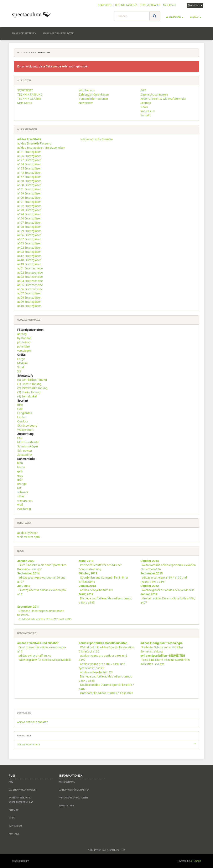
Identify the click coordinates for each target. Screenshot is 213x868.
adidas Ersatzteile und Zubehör (38, 643)
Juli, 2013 (24, 586)
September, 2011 (28, 607)
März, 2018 (86, 561)
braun (21, 467)
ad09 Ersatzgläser (29, 302)
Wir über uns (87, 90)
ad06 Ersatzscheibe (30, 289)
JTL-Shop (196, 861)
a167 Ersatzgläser (29, 177)
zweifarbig (24, 509)
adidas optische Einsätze (58, 33)
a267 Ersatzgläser (29, 239)
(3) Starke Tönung (29, 392)
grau (20, 476)
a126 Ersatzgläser (29, 156)
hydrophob (24, 338)
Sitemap (146, 103)
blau (20, 463)
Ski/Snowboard (27, 426)
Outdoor (23, 421)
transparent (25, 501)
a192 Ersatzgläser (29, 206)
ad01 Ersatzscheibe (30, 268)
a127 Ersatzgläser (29, 160)
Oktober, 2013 (88, 573)
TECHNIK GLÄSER (150, 5)
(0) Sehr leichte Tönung (32, 380)
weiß (20, 505)
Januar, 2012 (149, 594)
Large (21, 359)
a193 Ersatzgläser (29, 210)
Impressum (148, 111)
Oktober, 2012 (150, 586)
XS (19, 371)
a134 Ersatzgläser (29, 164)
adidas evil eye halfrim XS (96, 590)
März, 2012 (86, 594)
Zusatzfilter (25, 455)
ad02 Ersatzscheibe (30, 273)
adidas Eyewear (27, 533)
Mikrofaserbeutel (28, 442)
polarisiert (24, 346)
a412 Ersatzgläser (29, 256)
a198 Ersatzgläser (29, 227)
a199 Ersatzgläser (29, 231)
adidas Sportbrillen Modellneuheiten (103, 643)
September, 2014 (28, 573)
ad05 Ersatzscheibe (30, 285)
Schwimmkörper (28, 446)
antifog (22, 334)
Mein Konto (170, 5)
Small (21, 367)
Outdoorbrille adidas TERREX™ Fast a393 (45, 619)
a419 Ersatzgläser (29, 264)
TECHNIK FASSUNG (126, 5)
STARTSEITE (105, 5)
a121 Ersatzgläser (29, 152)
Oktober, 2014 (150, 561)
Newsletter (86, 103)
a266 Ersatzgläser (29, 235)
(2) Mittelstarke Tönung (32, 388)
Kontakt (146, 115)
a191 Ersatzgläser (29, 202)
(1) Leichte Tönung (29, 384)
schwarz (23, 492)
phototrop (24, 342)
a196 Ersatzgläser (29, 218)
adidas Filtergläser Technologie (161, 643)
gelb (20, 471)
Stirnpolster (25, 451)
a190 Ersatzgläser (29, 198)
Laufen (22, 417)
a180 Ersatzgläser (29, 185)
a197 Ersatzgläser (29, 223)
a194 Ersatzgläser (29, 214)
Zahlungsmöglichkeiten (94, 95)
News (144, 107)
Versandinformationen (93, 99)
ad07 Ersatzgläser (29, 293)
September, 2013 (152, 573)
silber (21, 496)
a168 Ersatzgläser (29, 181)
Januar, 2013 (87, 586)
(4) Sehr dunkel (27, 396)
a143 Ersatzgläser (29, 173)
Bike (20, 405)
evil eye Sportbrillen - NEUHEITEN (163, 656)
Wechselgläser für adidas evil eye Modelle (168, 590)
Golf (20, 409)
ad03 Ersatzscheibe (30, 277)
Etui (20, 438)
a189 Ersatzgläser (29, 193)
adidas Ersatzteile (24, 33)
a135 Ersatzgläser (29, 168)
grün (20, 480)
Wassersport (25, 430)
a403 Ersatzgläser (29, 252)
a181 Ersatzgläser (29, 189)
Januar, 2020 (26, 561)
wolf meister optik (29, 537)
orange (22, 484)
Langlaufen (25, 413)
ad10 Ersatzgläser (29, 306)
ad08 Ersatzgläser (29, 298)
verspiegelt (24, 351)
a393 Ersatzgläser (29, 243)
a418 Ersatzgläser (29, 260)
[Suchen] (132, 16)
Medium (22, 363)
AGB (143, 90)
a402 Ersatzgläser (29, 248)
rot (19, 488)
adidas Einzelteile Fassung (34, 143)
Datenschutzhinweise (154, 95)
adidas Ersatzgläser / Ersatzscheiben (41, 148)
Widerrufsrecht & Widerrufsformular (163, 99)
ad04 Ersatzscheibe (30, 281)
